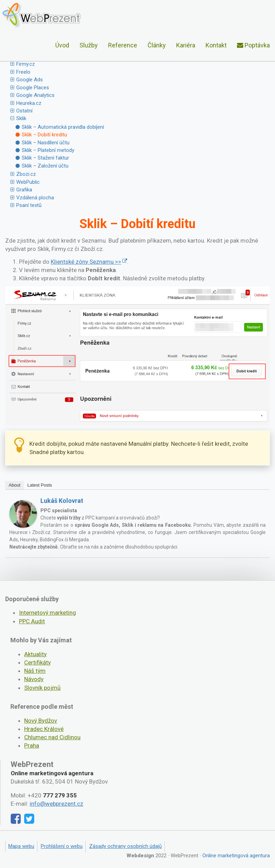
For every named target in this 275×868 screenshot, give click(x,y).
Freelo (23, 72)
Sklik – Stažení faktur (45, 158)
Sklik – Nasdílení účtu (46, 143)
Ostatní (24, 111)
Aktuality (35, 654)
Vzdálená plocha (35, 198)
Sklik (21, 118)
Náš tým (35, 671)
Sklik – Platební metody (48, 150)
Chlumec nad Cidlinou (52, 737)
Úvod (62, 45)
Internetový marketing (48, 613)
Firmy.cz (26, 64)
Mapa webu (21, 846)
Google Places (33, 88)
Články (157, 45)
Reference (123, 45)
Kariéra (186, 45)
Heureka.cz (29, 103)
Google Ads (30, 80)
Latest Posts (40, 485)
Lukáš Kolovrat (62, 501)
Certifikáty (37, 662)
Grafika (24, 190)
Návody (34, 679)
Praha (32, 745)
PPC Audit (32, 621)
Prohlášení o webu (62, 846)
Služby (89, 45)
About (15, 485)
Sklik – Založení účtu (45, 166)
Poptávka (253, 45)
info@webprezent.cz (56, 804)
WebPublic (28, 182)
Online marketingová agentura (236, 856)
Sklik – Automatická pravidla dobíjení (63, 127)
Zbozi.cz (26, 174)
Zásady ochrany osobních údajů (125, 846)
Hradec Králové (44, 729)
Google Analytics (35, 95)
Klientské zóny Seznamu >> (86, 262)
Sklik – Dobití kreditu (44, 135)
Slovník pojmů (42, 688)
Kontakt (216, 45)
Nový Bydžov (41, 721)
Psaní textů (29, 205)
